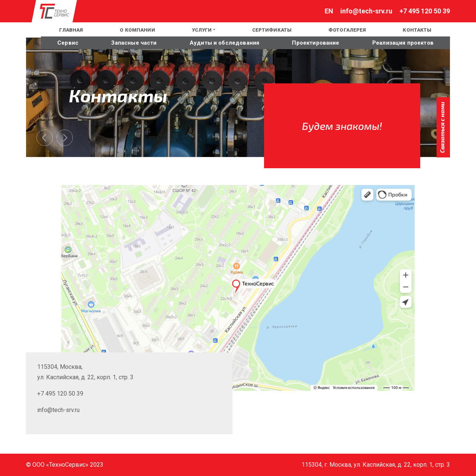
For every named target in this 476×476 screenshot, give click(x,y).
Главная (71, 30)
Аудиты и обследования (224, 43)
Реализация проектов (403, 43)
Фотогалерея (347, 30)
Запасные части (134, 43)
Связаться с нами (442, 127)
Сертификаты (272, 30)
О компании (137, 30)
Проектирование (316, 43)
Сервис (68, 43)
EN (31, 30)
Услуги (202, 30)
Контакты (417, 30)
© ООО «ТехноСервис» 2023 (65, 465)
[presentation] (45, 138)
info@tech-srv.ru (366, 11)
